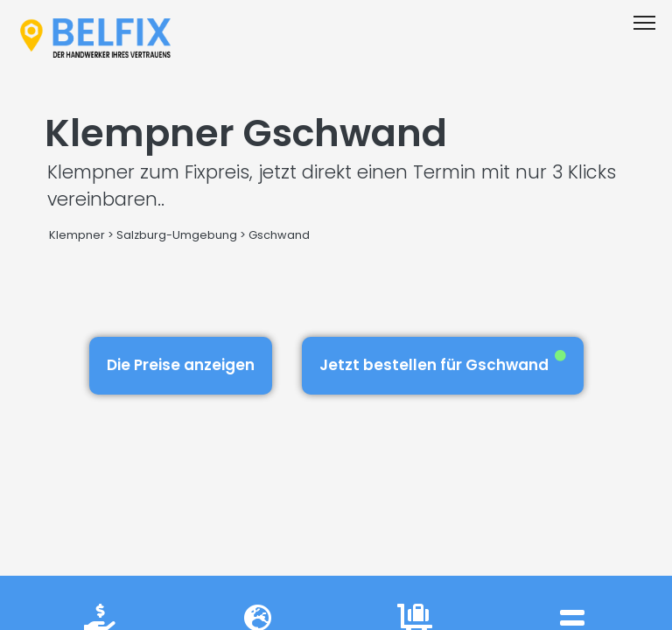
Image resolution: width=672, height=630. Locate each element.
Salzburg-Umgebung (177, 235)
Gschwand (279, 235)
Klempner (77, 235)
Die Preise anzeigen (181, 365)
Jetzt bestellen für (443, 363)
